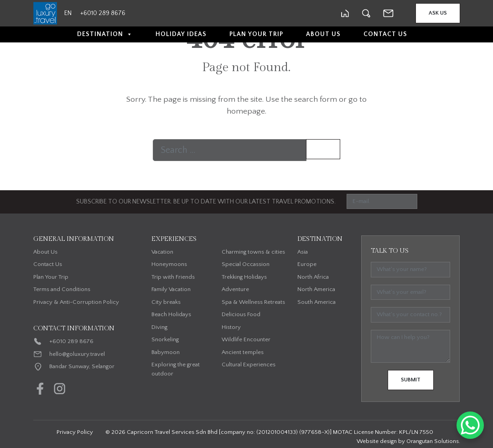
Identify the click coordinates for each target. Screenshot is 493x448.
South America (317, 302)
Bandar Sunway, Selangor (82, 366)
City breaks (166, 302)
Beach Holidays (171, 314)
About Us (323, 34)
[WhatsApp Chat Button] (470, 425)
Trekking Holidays (244, 277)
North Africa (313, 277)
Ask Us (438, 13)
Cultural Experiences (249, 365)
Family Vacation (171, 289)
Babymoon (166, 352)
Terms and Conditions (62, 289)
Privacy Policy (75, 432)
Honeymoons (169, 264)
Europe (307, 264)
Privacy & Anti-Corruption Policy (76, 302)
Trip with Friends (173, 277)
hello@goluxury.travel (77, 354)
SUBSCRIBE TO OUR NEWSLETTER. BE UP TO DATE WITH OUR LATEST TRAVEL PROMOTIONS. (206, 202)
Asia (303, 252)
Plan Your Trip (256, 34)
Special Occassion (246, 264)
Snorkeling (165, 339)
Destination (105, 34)
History (231, 327)
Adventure (235, 289)
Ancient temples (243, 352)
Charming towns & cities (253, 252)
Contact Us (385, 34)
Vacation (162, 252)
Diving (159, 327)
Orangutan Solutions (433, 441)
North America (316, 289)
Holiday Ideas (181, 34)
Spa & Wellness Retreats (253, 302)
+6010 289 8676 (71, 341)
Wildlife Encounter (246, 339)
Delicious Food (241, 314)
